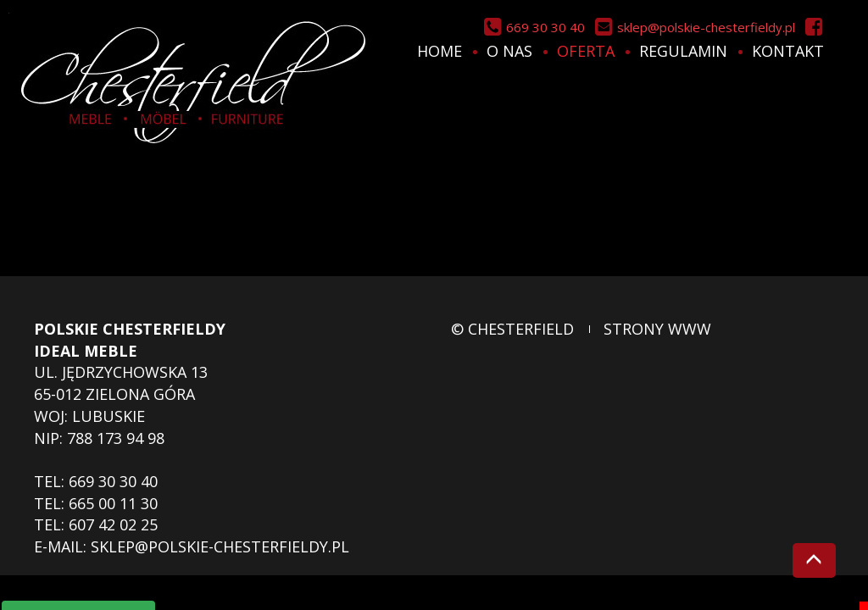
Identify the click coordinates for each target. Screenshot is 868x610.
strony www (657, 329)
